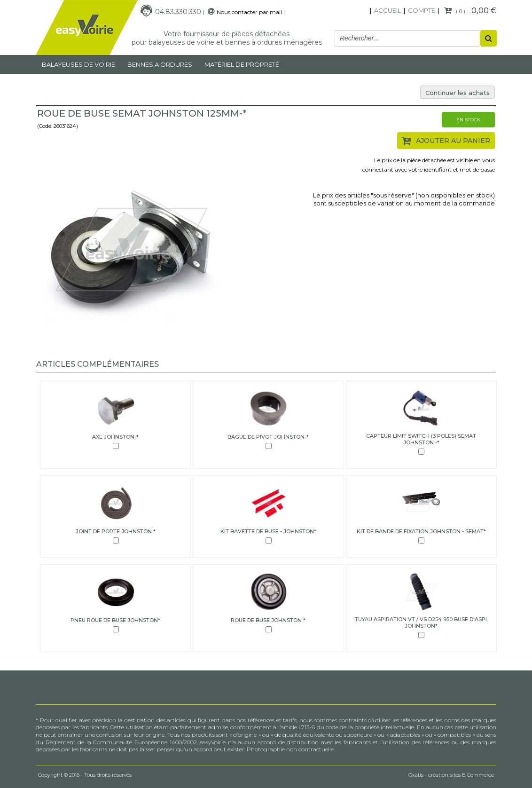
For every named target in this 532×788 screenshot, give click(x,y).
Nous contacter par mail (249, 12)
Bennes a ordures (160, 64)
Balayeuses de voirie (78, 64)
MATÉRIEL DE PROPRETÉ (242, 64)
